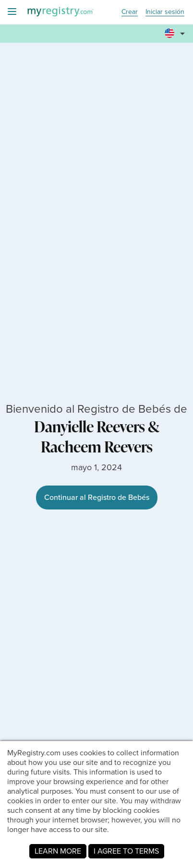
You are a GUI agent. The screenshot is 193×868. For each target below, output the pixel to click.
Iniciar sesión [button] (165, 12)
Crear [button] (130, 12)
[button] (176, 29)
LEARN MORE (58, 851)
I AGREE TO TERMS (126, 851)
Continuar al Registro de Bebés (97, 497)
